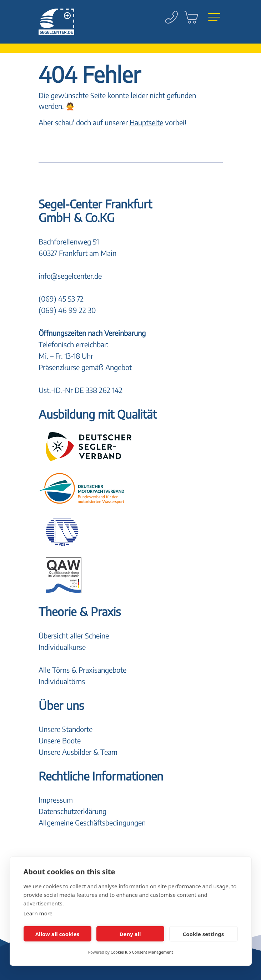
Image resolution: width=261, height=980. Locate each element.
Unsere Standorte (66, 729)
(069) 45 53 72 (61, 299)
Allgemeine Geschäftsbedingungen (92, 822)
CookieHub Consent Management (142, 952)
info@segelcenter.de (70, 276)
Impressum (56, 800)
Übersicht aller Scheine (74, 635)
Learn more (38, 913)
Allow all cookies (57, 934)
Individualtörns (62, 681)
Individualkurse (62, 647)
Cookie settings (204, 934)
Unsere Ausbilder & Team (78, 752)
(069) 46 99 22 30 (67, 310)
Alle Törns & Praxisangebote (82, 670)
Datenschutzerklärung (72, 811)
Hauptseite (146, 122)
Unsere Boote (60, 740)
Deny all (130, 934)
